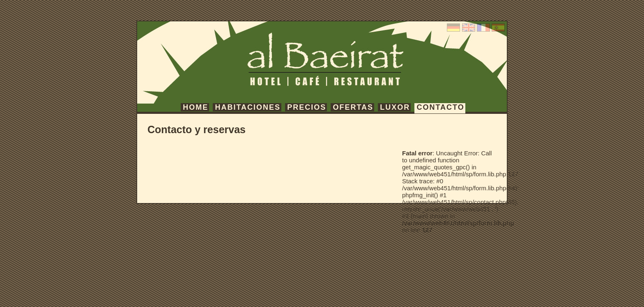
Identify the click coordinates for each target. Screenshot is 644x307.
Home (195, 107)
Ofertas (353, 107)
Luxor (395, 107)
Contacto (440, 107)
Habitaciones (248, 107)
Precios (307, 107)
